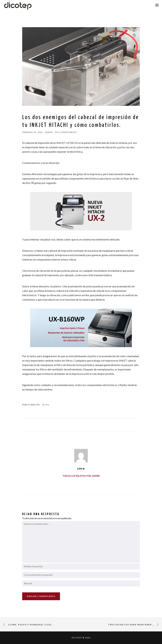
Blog (46, 405)
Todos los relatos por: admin (81, 476)
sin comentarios (66, 132)
